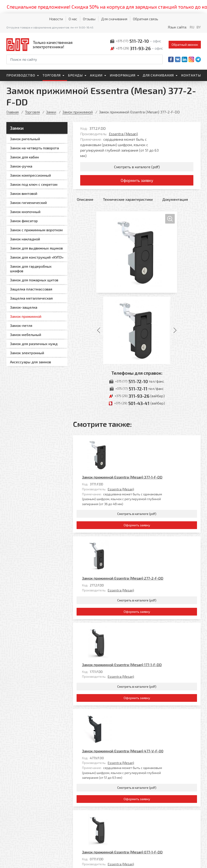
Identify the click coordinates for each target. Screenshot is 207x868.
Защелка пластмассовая (31, 289)
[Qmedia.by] (189, 862)
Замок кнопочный (25, 212)
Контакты (191, 75)
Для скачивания (114, 19)
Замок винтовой (24, 193)
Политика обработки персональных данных (22, 860)
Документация (175, 200)
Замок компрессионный (30, 175)
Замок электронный (27, 353)
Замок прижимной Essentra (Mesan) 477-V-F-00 (155, 639)
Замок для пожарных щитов (34, 280)
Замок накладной (25, 239)
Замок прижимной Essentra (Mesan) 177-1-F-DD (154, 573)
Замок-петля (21, 325)
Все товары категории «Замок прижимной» (164, 768)
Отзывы (89, 19)
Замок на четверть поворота (34, 148)
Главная (13, 112)
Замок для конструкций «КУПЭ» (37, 257)
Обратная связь (146, 19)
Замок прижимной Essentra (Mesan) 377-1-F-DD (154, 442)
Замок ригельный (25, 139)
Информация (123, 75)
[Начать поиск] (159, 59)
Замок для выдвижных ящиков (36, 248)
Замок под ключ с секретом (34, 184)
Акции (96, 75)
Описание (85, 200)
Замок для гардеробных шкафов (31, 269)
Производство (21, 75)
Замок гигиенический (28, 202)
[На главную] (40, 45)
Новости (56, 19)
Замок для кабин (24, 157)
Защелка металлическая (31, 298)
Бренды (75, 75)
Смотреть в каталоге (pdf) (137, 167)
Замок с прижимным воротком (36, 230)
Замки (52, 112)
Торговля (52, 75)
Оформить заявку (137, 181)
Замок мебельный (26, 335)
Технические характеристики (128, 200)
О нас (73, 19)
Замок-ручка (21, 166)
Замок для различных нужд (34, 344)
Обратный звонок (185, 45)
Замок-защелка (24, 307)
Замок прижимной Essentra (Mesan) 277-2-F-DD (155, 508)
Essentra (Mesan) (123, 134)
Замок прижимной (78, 112)
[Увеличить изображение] (137, 253)
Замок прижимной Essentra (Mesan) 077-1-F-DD (154, 704)
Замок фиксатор (24, 221)
